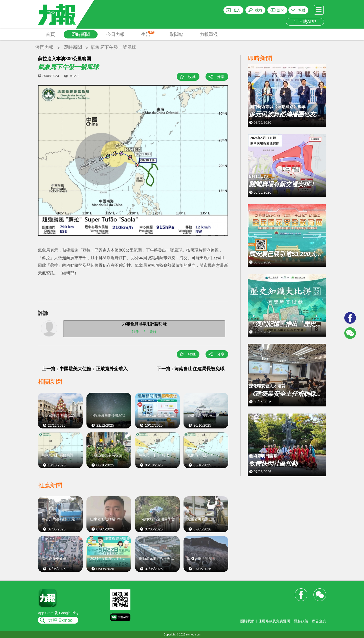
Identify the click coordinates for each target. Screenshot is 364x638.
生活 (148, 34)
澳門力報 (44, 47)
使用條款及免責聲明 (274, 621)
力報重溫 (209, 34)
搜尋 (259, 10)
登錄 (153, 332)
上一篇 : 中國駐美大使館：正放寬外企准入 (85, 369)
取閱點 (176, 34)
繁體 (302, 10)
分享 (221, 77)
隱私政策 (301, 621)
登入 (237, 10)
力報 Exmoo (60, 620)
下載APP (305, 22)
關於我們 (247, 621)
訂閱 (281, 10)
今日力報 (116, 34)
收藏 (192, 77)
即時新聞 (81, 34)
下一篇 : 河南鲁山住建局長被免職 (191, 369)
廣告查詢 (319, 621)
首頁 (50, 34)
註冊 (135, 332)
